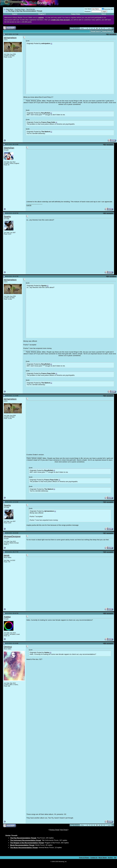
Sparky (7, 217)
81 (92, 28)
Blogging (41, 14)
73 (90, 28)
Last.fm (29, 205)
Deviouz (8, 647)
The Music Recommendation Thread (24, 848)
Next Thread (64, 830)
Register (15, 14)
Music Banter (10, 9)
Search (104, 14)
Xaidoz (7, 617)
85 (102, 28)
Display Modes (107, 31)
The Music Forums (20, 9)
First (82, 28)
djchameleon (10, 38)
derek (7, 555)
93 (104, 28)
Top (115, 858)
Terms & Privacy (84, 858)
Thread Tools (95, 31)
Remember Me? (108, 9)
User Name (88, 9)
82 (94, 28)
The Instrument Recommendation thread (26, 840)
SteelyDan (9, 148)
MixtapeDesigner (12, 536)
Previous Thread (54, 830)
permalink (113, 34)
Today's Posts (76, 14)
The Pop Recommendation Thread (23, 838)
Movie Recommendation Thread (22, 845)
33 (87, 28)
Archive (110, 858)
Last (109, 28)
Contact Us (94, 858)
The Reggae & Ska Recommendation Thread (27, 843)
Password (88, 11)
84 (99, 28)
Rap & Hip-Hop (31, 9)
